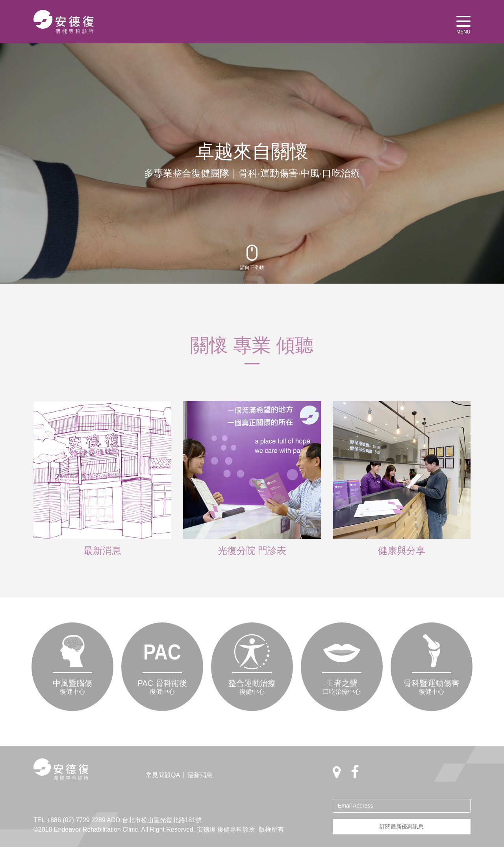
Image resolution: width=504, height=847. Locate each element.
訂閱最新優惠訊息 (402, 827)
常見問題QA (163, 775)
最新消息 (200, 775)
